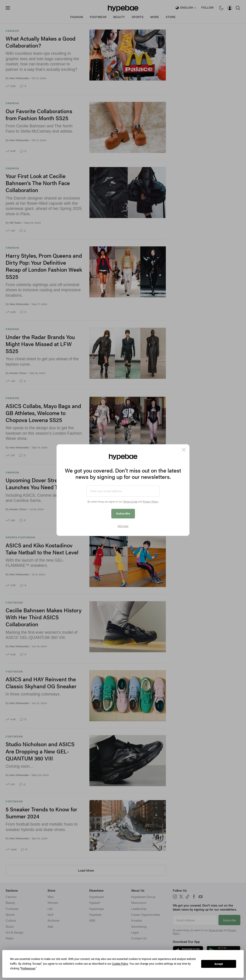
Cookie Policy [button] (120, 964)
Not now (123, 526)
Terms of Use (130, 501)
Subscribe (123, 513)
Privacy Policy (150, 501)
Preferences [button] (28, 969)
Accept (219, 964)
